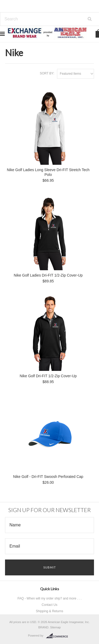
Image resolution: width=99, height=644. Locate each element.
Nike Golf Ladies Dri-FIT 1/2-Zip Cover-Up (48, 275)
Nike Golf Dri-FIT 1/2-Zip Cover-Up (48, 376)
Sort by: (47, 73)
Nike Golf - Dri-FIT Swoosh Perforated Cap (48, 477)
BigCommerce (58, 636)
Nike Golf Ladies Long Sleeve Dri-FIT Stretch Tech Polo (48, 172)
